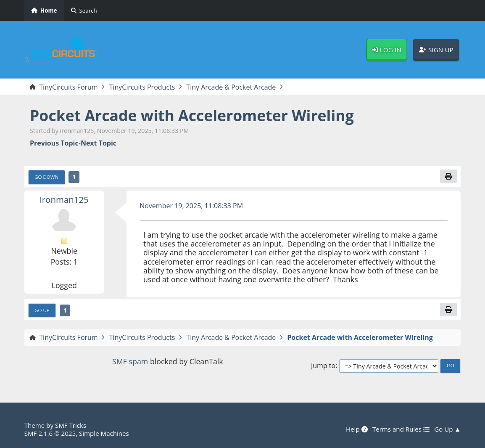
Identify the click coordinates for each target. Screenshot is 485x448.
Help (357, 429)
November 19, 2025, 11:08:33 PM (191, 206)
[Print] (448, 176)
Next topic (99, 143)
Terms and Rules (401, 429)
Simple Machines (104, 433)
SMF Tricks (71, 425)
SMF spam (130, 361)
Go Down (46, 177)
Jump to (323, 366)
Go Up (42, 310)
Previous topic (54, 143)
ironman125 (64, 199)
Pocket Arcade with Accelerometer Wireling (192, 115)
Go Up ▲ (447, 429)
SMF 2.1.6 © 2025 (50, 433)
